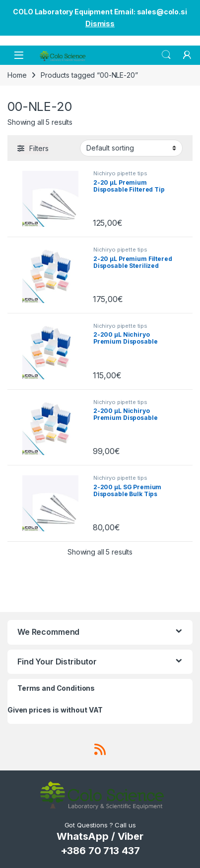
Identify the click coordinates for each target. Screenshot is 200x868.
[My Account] (187, 55)
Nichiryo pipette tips (120, 173)
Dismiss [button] (100, 24)
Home (17, 75)
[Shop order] (131, 148)
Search (166, 55)
